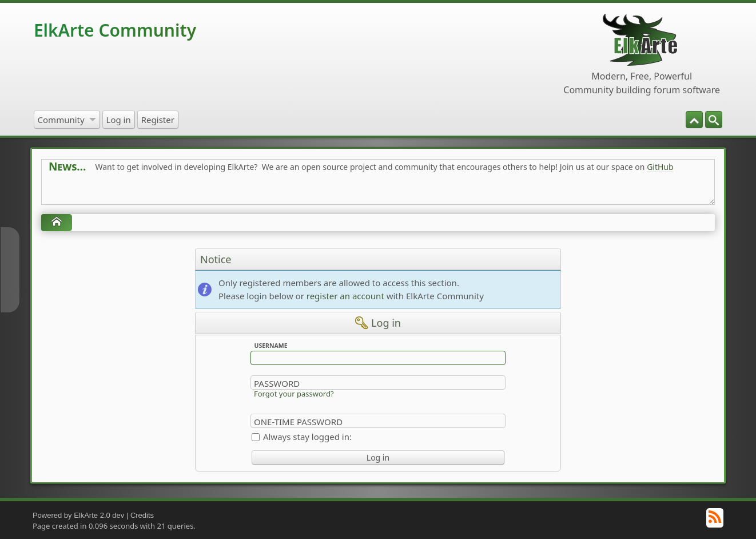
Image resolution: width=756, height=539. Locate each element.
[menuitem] (714, 120)
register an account (345, 296)
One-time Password (298, 422)
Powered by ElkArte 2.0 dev (78, 515)
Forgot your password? (294, 394)
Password (277, 383)
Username (270, 346)
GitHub (660, 167)
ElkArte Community (115, 30)
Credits (142, 515)
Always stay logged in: (307, 437)
